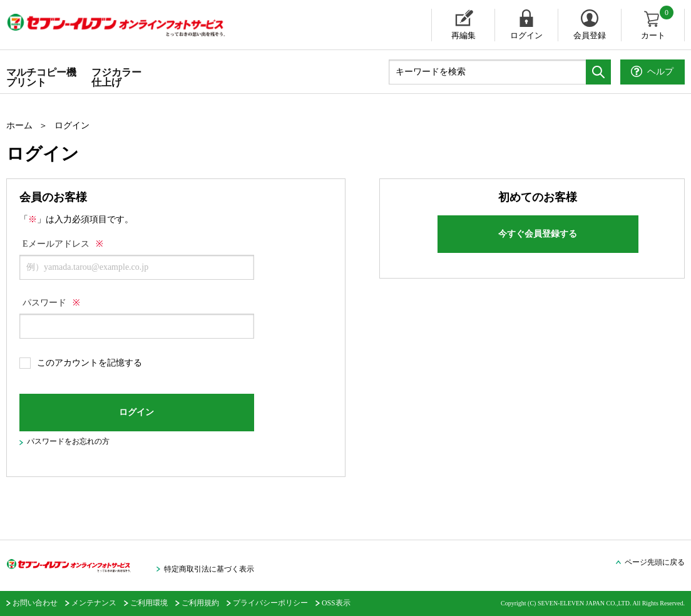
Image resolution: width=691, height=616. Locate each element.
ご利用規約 (200, 603)
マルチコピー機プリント (41, 77)
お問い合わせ (35, 603)
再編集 (463, 35)
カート (658, 24)
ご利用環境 (149, 603)
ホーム (19, 126)
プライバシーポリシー (270, 603)
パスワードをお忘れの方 (68, 441)
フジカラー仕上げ (116, 77)
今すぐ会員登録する (538, 234)
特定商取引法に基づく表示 (209, 569)
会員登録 (590, 35)
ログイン (526, 35)
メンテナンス (94, 603)
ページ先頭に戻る (655, 562)
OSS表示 (336, 603)
